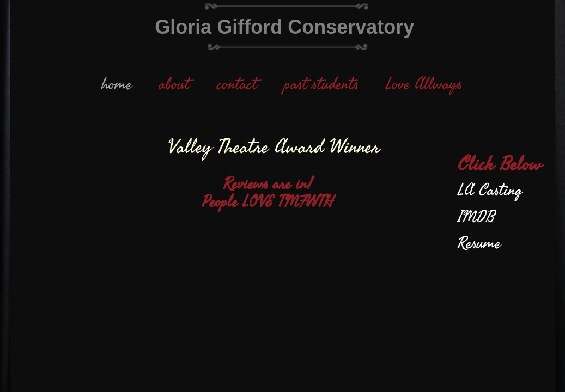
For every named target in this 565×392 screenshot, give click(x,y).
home (117, 84)
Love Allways (424, 84)
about (174, 84)
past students (321, 84)
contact (237, 84)
